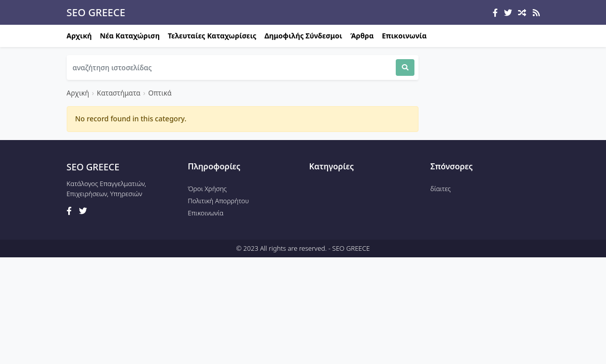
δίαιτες (441, 189)
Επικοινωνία (404, 36)
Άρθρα (362, 36)
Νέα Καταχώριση (130, 36)
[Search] (231, 67)
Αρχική (79, 36)
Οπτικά (160, 93)
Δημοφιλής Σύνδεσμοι (303, 36)
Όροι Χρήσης (207, 189)
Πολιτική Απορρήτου (219, 201)
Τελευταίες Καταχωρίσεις (212, 36)
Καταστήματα (119, 93)
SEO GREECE (96, 12)
